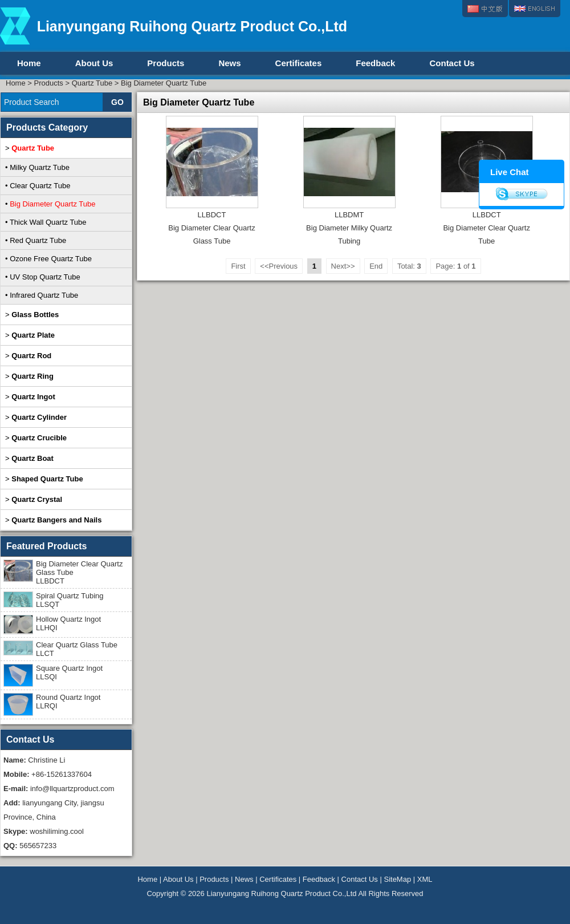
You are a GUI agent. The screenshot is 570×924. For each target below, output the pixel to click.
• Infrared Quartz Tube (42, 295)
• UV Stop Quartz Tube (43, 277)
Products (166, 63)
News (229, 63)
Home (29, 63)
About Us (94, 63)
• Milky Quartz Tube (37, 167)
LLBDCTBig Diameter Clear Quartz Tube (486, 228)
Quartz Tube (92, 83)
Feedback (375, 63)
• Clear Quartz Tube (38, 186)
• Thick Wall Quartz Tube (46, 222)
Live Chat (510, 172)
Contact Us (452, 63)
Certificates (299, 63)
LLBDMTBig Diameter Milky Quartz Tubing (349, 228)
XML (425, 879)
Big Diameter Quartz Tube (164, 83)
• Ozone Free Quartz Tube (48, 259)
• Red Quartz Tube (36, 240)
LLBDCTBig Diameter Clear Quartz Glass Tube (211, 228)
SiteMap (397, 879)
